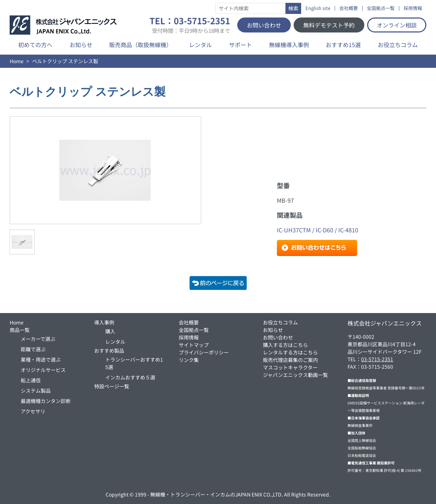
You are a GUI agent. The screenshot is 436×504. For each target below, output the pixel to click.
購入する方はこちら (285, 345)
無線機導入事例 (289, 45)
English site (318, 8)
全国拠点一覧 (381, 8)
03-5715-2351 (377, 359)
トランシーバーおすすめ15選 (134, 363)
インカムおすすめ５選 (130, 377)
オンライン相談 (397, 25)
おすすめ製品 (109, 351)
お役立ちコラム (398, 45)
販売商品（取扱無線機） (141, 45)
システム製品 (36, 390)
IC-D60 (325, 230)
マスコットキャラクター (290, 367)
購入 (110, 331)
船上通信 (31, 380)
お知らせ (81, 45)
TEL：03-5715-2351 (190, 25)
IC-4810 (348, 230)
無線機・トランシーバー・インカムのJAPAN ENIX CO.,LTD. (217, 494)
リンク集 (189, 360)
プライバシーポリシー (204, 352)
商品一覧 (20, 330)
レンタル (201, 45)
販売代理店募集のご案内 (290, 360)
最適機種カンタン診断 (46, 401)
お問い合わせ (264, 25)
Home (17, 61)
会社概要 (349, 8)
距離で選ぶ (33, 349)
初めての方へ (35, 45)
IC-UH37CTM (294, 230)
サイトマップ (194, 345)
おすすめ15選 (343, 45)
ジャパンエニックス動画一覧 (295, 375)
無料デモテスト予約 (329, 25)
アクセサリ (33, 411)
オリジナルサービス (43, 370)
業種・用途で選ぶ (41, 359)
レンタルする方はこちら (290, 352)
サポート (240, 45)
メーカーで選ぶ (38, 339)
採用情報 (413, 8)
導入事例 (104, 322)
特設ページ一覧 (112, 386)
